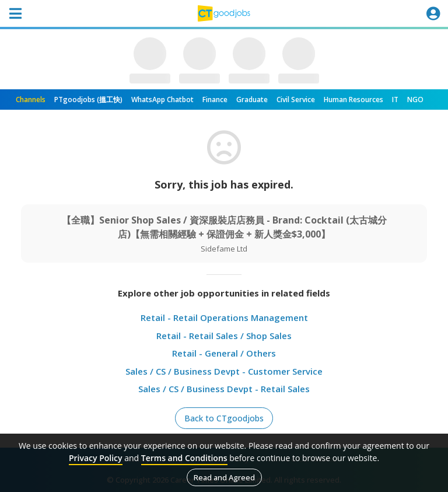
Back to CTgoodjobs (224, 418)
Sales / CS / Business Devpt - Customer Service (224, 371)
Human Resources (353, 100)
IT (395, 100)
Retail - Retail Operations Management (224, 317)
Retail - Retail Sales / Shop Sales (224, 336)
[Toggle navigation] (15, 13)
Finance (215, 100)
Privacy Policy (96, 458)
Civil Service (296, 100)
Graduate (252, 100)
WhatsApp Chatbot (162, 100)
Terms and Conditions (184, 458)
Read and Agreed (224, 477)
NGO (415, 100)
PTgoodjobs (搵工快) (88, 100)
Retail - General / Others (224, 353)
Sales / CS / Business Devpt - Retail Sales (224, 389)
